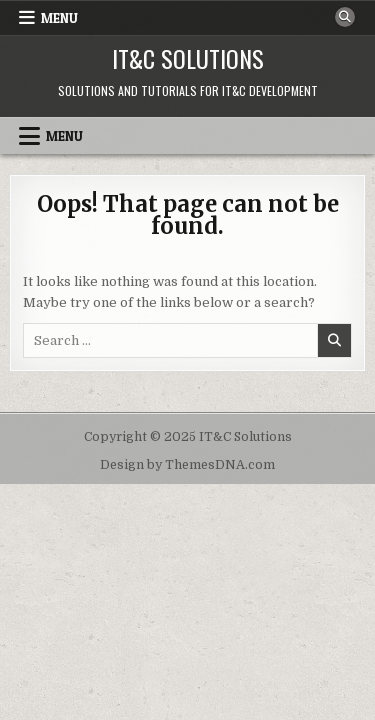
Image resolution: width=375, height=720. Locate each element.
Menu (59, 18)
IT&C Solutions (188, 58)
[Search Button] (345, 17)
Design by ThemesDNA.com (187, 465)
